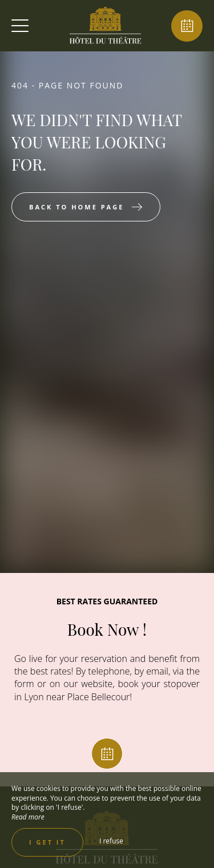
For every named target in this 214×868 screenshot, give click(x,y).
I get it (47, 842)
